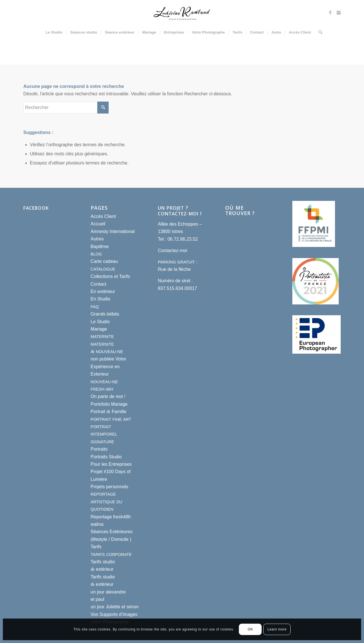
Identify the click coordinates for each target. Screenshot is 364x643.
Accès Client (103, 216)
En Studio (101, 299)
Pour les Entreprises (111, 464)
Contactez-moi (172, 251)
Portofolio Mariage (109, 404)
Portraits (99, 449)
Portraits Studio (106, 457)
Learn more (277, 629)
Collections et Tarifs (110, 276)
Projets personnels (110, 487)
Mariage (99, 329)
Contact (99, 284)
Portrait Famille (109, 412)
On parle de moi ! (108, 396)
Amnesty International (113, 231)
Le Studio (100, 322)
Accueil (98, 224)
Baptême (100, 247)
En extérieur (103, 291)
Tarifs (96, 547)
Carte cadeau (104, 261)
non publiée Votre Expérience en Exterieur (108, 366)
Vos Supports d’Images (114, 614)
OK (250, 629)
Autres (97, 239)
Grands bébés (105, 314)
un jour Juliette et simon (115, 607)
